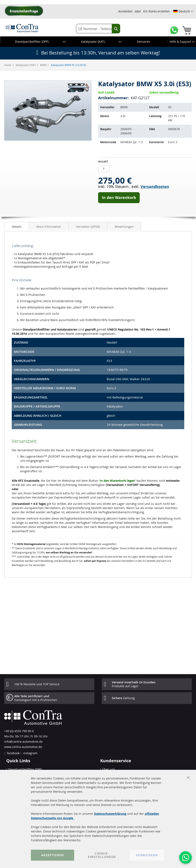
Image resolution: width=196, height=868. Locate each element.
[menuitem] (33, 42)
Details (17, 227)
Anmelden (126, 11)
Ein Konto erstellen (157, 11)
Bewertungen (124, 227)
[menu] (98, 42)
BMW (44, 65)
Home (8, 65)
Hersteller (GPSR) (88, 227)
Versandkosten (155, 187)
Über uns (109, 769)
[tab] (17, 226)
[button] (183, 11)
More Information (49, 227)
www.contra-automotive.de (23, 747)
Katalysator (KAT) (26, 65)
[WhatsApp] (185, 857)
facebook (13, 753)
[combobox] (98, 29)
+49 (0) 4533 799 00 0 (19, 731)
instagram (30, 753)
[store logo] (22, 28)
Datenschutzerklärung (111, 814)
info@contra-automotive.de (23, 742)
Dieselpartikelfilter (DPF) (25, 769)
